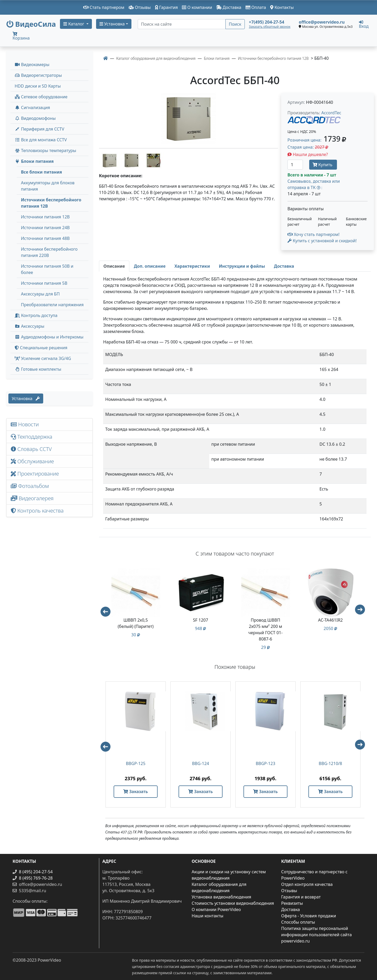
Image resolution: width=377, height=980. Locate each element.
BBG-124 (200, 764)
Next (362, 612)
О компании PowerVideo (216, 909)
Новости (25, 424)
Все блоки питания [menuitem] (41, 172)
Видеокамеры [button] (32, 64)
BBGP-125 (136, 764)
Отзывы (140, 7)
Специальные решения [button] (41, 348)
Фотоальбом (30, 486)
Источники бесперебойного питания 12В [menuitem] (51, 203)
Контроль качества (38, 511)
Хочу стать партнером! (314, 234)
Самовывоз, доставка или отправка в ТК (314, 184)
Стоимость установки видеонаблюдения (233, 903)
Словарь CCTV (31, 449)
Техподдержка (32, 437)
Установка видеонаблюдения (221, 897)
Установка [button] (112, 24)
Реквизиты (292, 903)
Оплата (256, 7)
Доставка (229, 7)
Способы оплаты (298, 922)
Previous (103, 609)
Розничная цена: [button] (317, 140)
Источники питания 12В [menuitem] (45, 217)
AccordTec (331, 113)
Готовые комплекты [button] (38, 369)
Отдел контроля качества (307, 884)
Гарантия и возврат (301, 897)
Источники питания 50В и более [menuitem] (47, 269)
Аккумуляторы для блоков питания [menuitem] (48, 186)
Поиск (235, 24)
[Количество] (295, 165)
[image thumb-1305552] (153, 160)
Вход (364, 24)
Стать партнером (104, 7)
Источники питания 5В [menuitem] (44, 283)
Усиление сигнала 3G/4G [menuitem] (43, 358)
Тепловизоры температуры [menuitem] (45, 150)
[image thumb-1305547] (132, 160)
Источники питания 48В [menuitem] (45, 238)
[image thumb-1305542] (110, 160)
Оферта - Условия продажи (309, 916)
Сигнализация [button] (32, 107)
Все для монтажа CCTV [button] (41, 140)
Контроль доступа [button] (36, 315)
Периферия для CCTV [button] (39, 129)
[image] (188, 118)
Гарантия (167, 7)
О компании (197, 7)
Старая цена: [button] (308, 147)
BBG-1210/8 (330, 764)
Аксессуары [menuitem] (29, 326)
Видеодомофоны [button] (35, 118)
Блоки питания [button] (34, 161)
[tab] (114, 266)
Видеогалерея (32, 498)
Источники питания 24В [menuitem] (45, 228)
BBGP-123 (266, 764)
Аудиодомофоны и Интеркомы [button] (49, 337)
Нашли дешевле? (308, 154)
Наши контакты (207, 916)
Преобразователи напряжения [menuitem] (52, 305)
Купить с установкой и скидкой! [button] (322, 241)
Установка (26, 399)
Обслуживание (32, 461)
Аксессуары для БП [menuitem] (40, 294)
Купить (323, 165)
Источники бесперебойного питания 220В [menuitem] (49, 252)
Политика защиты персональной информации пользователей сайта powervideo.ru (317, 935)
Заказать (135, 791)
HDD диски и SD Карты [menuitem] (38, 86)
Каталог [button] (74, 24)
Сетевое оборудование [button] (41, 97)
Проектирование (35, 474)
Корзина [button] (21, 36)
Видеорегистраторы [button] (38, 75)
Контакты (282, 7)
